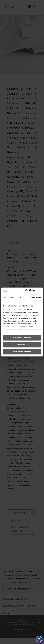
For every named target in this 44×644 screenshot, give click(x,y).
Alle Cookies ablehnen (22, 352)
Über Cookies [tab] (36, 297)
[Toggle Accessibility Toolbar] (39, 639)
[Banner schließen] (40, 291)
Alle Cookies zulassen (22, 338)
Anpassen (22, 345)
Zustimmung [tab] (8, 297)
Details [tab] (22, 297)
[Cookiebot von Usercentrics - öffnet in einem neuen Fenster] (26, 291)
